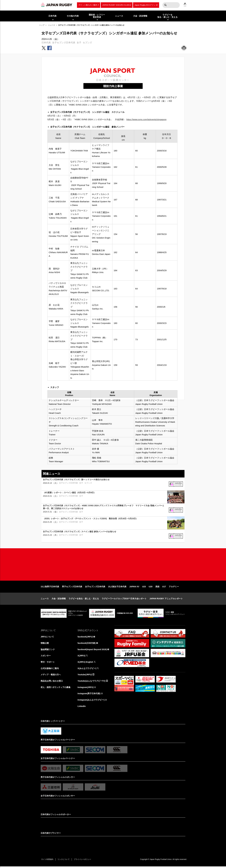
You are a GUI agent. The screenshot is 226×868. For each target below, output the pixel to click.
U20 (151, 587)
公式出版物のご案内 (50, 669)
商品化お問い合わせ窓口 (52, 682)
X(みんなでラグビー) (87, 669)
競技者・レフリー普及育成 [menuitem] (97, 16)
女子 (79, 43)
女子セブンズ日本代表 (64, 43)
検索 (165, 5)
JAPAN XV (134, 587)
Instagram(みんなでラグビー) (91, 701)
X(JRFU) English (85, 663)
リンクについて (64, 861)
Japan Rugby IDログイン (145, 5)
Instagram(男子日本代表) (89, 695)
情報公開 (45, 644)
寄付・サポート (48, 663)
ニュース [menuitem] (119, 16)
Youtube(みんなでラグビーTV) (92, 682)
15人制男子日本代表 (50, 587)
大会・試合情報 (59, 600)
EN (185, 6)
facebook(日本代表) (87, 644)
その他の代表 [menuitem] (73, 16)
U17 (164, 587)
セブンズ (87, 43)
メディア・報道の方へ (51, 676)
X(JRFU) (82, 657)
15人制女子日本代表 (117, 587)
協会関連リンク (48, 650)
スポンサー (46, 657)
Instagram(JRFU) (86, 689)
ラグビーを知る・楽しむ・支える (84, 600)
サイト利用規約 (47, 861)
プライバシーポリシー (83, 861)
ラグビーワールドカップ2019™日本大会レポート (124, 600)
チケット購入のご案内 (88, 5)
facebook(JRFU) (85, 638)
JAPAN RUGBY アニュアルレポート (166, 600)
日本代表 (46, 43)
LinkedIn (82, 708)
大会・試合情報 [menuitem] (140, 16)
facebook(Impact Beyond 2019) (92, 650)
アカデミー (174, 587)
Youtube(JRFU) (85, 676)
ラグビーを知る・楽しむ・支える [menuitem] (167, 16)
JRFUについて (47, 638)
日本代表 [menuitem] (52, 16)
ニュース (52, 25)
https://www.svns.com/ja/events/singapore (146, 119)
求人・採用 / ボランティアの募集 (56, 689)
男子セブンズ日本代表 (72, 587)
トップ (42, 25)
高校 (157, 587)
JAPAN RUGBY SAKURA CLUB (116, 5)
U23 (144, 587)
